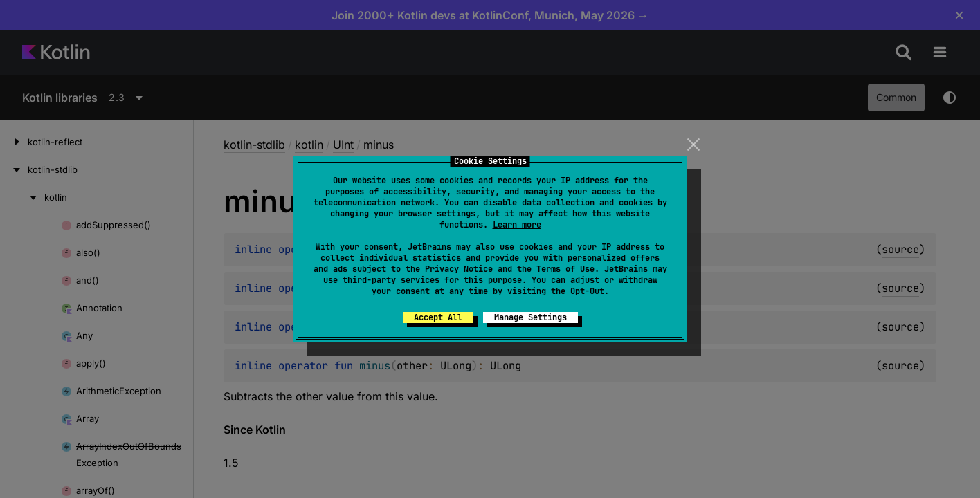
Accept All (438, 317)
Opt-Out (587, 291)
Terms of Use (565, 269)
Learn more (517, 225)
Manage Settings (530, 317)
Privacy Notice (459, 269)
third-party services (391, 280)
